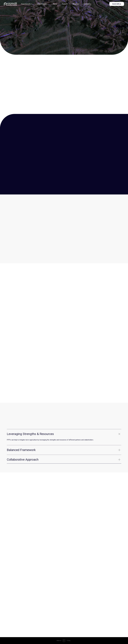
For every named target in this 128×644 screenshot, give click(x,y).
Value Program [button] (42, 4)
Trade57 (65, 4)
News (55, 4)
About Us (76, 4)
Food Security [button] (26, 4)
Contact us (87, 4)
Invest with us (117, 4)
